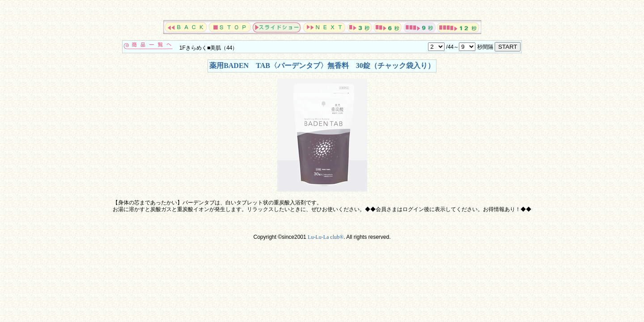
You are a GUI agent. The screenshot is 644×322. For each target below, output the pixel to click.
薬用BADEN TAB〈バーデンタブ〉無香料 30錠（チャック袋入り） (322, 66)
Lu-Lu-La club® (326, 237)
